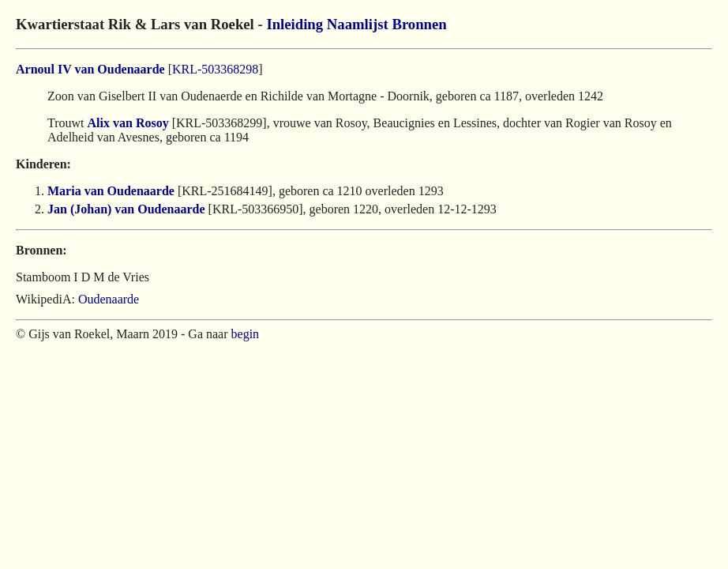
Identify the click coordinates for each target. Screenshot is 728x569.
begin (246, 334)
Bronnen (419, 24)
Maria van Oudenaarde (111, 191)
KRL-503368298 (215, 69)
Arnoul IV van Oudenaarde (90, 69)
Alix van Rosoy (128, 123)
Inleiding (295, 24)
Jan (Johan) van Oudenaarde (126, 209)
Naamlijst (358, 24)
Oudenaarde (109, 299)
